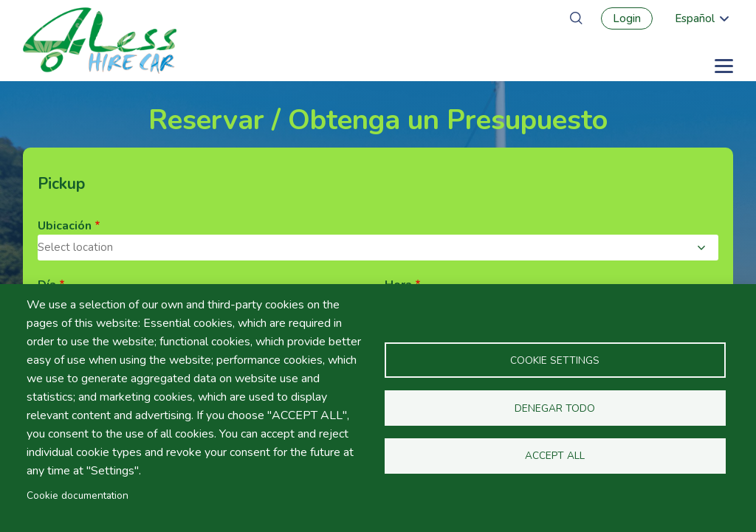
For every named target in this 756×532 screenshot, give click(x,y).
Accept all (555, 456)
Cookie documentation (78, 495)
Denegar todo (555, 408)
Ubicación (65, 226)
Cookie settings (555, 360)
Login (627, 18)
